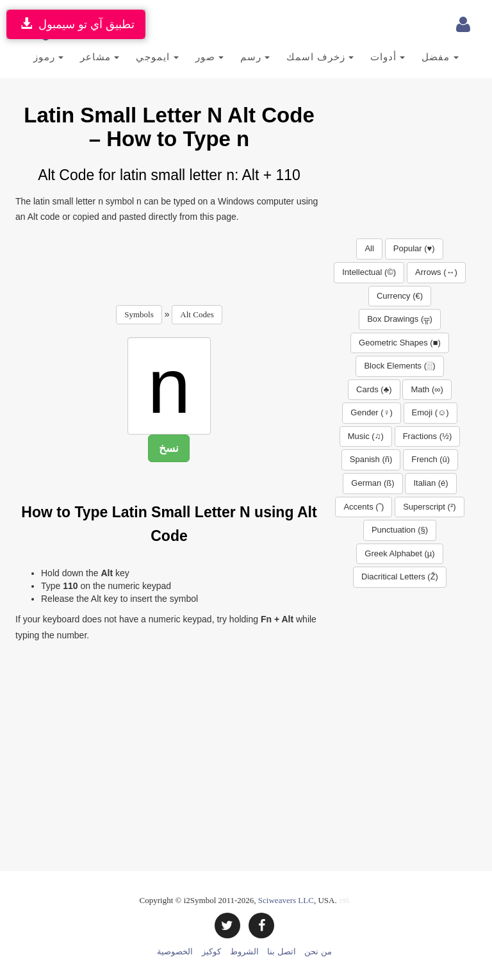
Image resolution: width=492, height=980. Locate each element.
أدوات (388, 57)
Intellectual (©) (369, 272)
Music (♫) (366, 436)
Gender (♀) (371, 412)
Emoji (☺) (430, 412)
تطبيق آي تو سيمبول (76, 24)
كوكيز (211, 951)
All (369, 248)
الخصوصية (175, 951)
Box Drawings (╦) (400, 319)
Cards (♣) (374, 389)
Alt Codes (197, 314)
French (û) (430, 459)
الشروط (244, 951)
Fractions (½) (428, 436)
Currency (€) (400, 296)
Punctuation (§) (400, 530)
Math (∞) (427, 389)
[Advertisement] (249, 260)
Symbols (139, 314)
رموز (48, 57)
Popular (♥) (414, 248)
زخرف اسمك (320, 57)
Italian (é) (430, 483)
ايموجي (157, 57)
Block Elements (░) (399, 366)
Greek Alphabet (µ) (399, 553)
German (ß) (373, 483)
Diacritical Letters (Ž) (400, 577)
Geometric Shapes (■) (400, 343)
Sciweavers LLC (286, 900)
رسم (255, 57)
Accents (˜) (364, 507)
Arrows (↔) (436, 272)
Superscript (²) (429, 507)
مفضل (440, 57)
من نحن (318, 951)
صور (209, 57)
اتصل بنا (281, 951)
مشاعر (100, 57)
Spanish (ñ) (371, 459)
